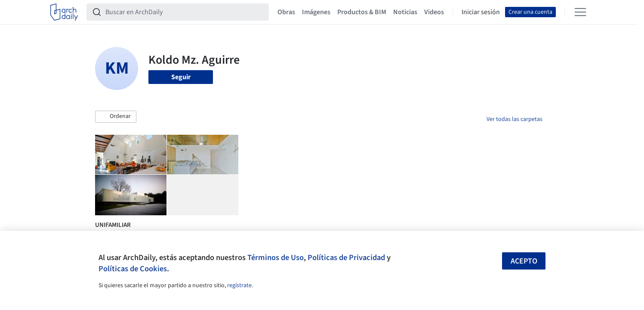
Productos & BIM (362, 12)
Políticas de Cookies (133, 269)
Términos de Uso (276, 257)
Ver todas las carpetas (515, 119)
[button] (116, 117)
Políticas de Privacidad (346, 257)
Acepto (524, 261)
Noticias (405, 12)
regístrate (239, 285)
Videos (434, 12)
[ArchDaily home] (64, 12)
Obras (286, 12)
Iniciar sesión (481, 12)
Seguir (181, 77)
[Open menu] (580, 12)
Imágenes (316, 12)
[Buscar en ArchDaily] (185, 12)
